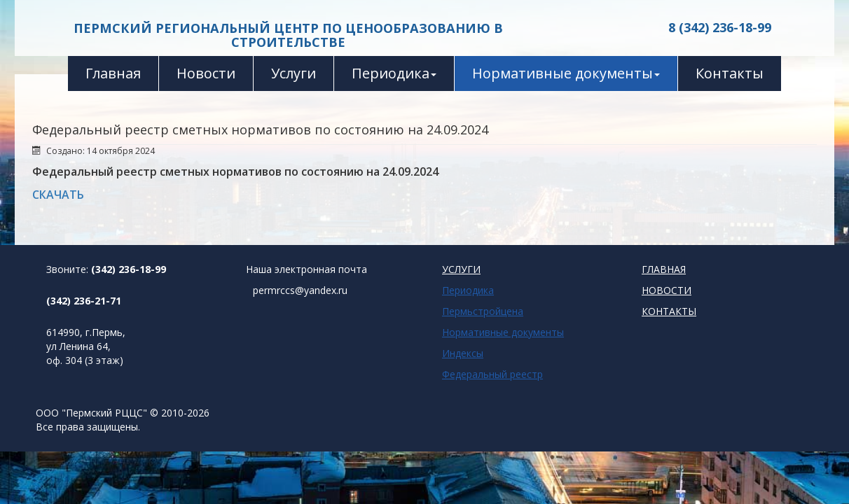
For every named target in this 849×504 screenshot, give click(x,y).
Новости (206, 73)
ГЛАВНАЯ (664, 269)
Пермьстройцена (483, 311)
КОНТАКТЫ (669, 311)
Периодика (394, 73)
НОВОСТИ (667, 290)
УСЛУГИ (461, 269)
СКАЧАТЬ (58, 195)
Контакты (730, 73)
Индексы (463, 353)
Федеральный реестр (492, 374)
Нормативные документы (566, 73)
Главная (113, 73)
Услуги (294, 73)
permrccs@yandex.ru (300, 290)
